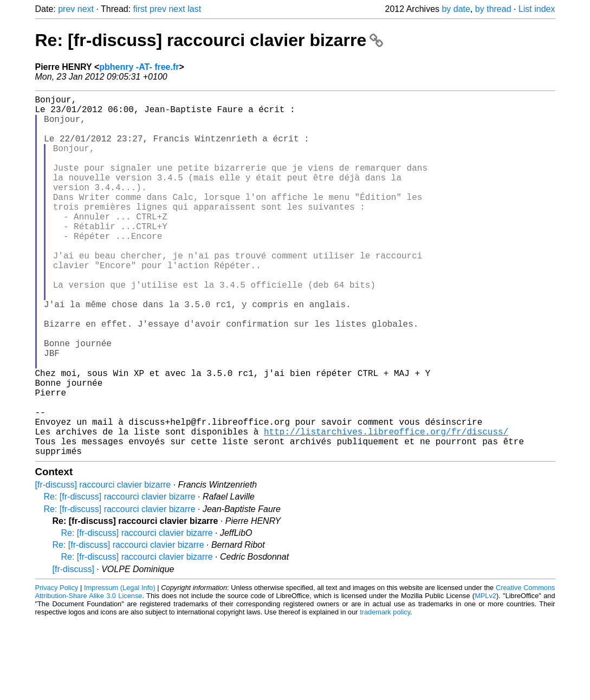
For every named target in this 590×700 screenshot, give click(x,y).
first (140, 9)
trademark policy (385, 692)
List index (537, 9)
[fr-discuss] (73, 649)
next (86, 9)
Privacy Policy (57, 667)
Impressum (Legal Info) (120, 667)
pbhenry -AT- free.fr (139, 67)
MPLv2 (485, 675)
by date (456, 9)
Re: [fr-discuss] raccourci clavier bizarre (209, 40)
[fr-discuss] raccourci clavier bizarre (103, 564)
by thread (493, 9)
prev (66, 9)
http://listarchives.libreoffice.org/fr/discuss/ (386, 507)
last (194, 9)
